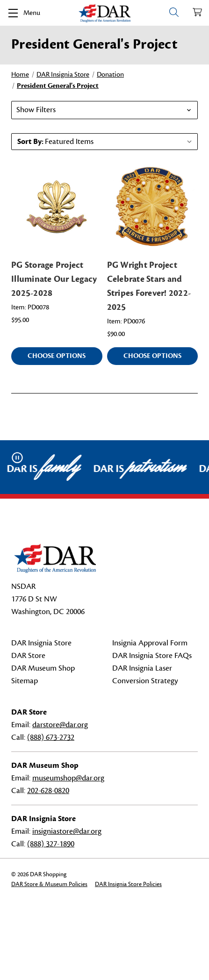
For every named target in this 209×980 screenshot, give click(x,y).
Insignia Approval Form (150, 643)
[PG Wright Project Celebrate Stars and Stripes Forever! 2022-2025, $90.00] (153, 207)
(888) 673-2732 (51, 737)
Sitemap (25, 681)
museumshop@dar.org (68, 778)
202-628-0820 (48, 791)
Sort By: (30, 142)
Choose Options (57, 356)
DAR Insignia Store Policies (128, 884)
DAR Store (28, 656)
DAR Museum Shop (43, 668)
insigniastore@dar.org (67, 831)
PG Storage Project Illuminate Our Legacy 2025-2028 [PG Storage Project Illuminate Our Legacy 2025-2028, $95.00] (54, 279)
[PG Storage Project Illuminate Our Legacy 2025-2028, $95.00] (57, 207)
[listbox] (120, 142)
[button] (104, 110)
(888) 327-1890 (51, 844)
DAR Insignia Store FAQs (152, 656)
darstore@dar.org (60, 725)
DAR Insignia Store (41, 643)
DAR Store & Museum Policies (49, 884)
